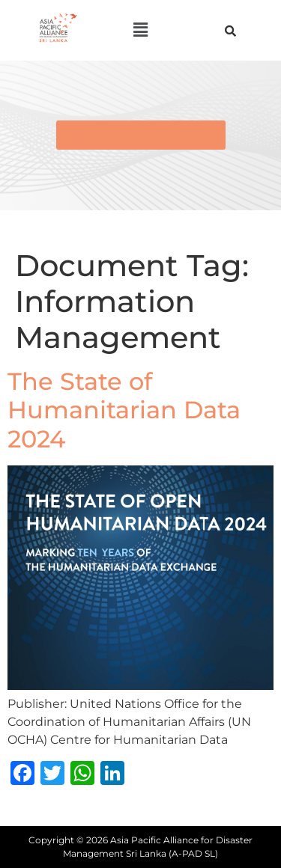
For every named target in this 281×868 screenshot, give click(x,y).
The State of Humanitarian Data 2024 (124, 410)
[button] (140, 30)
